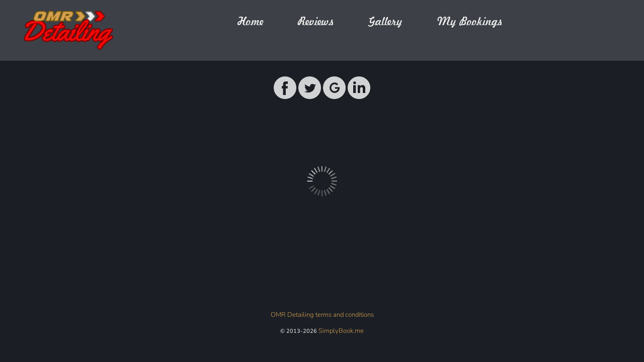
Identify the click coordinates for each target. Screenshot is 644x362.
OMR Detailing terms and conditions (322, 315)
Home (251, 22)
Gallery (385, 22)
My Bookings (470, 22)
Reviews (316, 22)
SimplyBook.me (341, 331)
